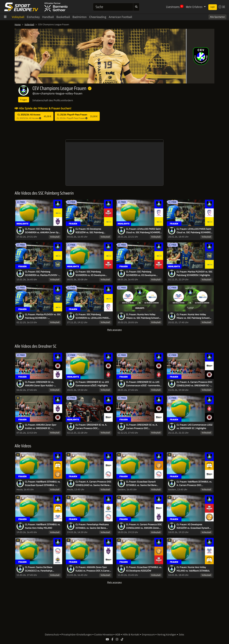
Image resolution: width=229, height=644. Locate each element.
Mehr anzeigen (114, 330)
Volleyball (18, 17)
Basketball (63, 17)
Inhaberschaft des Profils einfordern (53, 100)
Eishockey (33, 17)
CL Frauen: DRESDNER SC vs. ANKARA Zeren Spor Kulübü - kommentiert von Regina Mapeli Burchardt (42, 384)
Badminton (80, 17)
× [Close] (223, 15)
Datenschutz (52, 635)
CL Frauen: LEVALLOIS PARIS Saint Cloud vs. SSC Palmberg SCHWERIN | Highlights (142, 231)
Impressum (149, 635)
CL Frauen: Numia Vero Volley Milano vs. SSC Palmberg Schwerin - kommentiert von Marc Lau (194, 316)
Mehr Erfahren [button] (189, 7)
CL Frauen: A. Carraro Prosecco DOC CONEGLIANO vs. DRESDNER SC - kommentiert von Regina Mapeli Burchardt (194, 384)
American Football (120, 17)
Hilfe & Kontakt (131, 635)
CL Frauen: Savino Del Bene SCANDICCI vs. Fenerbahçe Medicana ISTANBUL (39, 569)
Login (210, 7)
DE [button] (221, 7)
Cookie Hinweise (104, 635)
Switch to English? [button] (210, 15)
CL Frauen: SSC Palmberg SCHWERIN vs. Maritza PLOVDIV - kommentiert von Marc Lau (43, 274)
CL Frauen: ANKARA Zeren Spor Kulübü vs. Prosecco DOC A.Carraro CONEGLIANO (92, 569)
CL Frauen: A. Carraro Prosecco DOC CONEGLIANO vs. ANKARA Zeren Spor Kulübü (142, 526)
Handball (48, 17)
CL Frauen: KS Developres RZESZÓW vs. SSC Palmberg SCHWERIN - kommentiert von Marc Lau (91, 231)
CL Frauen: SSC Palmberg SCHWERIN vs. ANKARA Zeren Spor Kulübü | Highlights (41, 231)
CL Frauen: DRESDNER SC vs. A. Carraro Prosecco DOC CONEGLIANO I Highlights (92, 427)
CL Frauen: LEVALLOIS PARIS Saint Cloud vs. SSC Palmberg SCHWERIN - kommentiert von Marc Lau (192, 231)
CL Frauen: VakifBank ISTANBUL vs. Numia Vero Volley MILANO (42, 526)
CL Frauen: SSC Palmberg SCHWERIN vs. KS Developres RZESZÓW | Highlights (91, 274)
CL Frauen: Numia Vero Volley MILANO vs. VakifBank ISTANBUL (194, 569)
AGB (118, 635)
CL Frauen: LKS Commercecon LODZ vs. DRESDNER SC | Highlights (192, 427)
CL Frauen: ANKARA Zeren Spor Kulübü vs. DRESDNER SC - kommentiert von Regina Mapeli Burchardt (42, 427)
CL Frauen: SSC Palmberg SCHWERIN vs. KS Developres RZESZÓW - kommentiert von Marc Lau (142, 274)
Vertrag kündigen (167, 635)
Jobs (181, 635)
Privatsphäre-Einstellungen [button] (77, 635)
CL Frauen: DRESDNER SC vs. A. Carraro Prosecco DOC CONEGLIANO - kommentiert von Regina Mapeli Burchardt (143, 427)
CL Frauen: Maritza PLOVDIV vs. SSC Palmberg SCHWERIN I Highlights (193, 274)
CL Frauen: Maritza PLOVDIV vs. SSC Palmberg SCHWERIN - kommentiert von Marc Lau (42, 316)
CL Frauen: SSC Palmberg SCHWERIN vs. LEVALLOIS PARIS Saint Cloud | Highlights (93, 316)
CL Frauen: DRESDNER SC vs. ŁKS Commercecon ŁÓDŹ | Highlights (93, 384)
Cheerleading (98, 17)
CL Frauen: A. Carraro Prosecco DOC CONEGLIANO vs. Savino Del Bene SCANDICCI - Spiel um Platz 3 (93, 484)
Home (18, 24)
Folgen (23, 100)
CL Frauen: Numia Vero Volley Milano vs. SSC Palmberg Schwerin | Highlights (141, 316)
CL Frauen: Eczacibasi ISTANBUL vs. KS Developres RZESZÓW (143, 569)
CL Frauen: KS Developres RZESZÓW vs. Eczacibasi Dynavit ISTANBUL (194, 526)
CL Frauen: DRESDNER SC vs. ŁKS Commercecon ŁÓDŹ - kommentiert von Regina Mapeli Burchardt (144, 384)
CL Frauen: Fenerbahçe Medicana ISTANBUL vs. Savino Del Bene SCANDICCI (93, 526)
